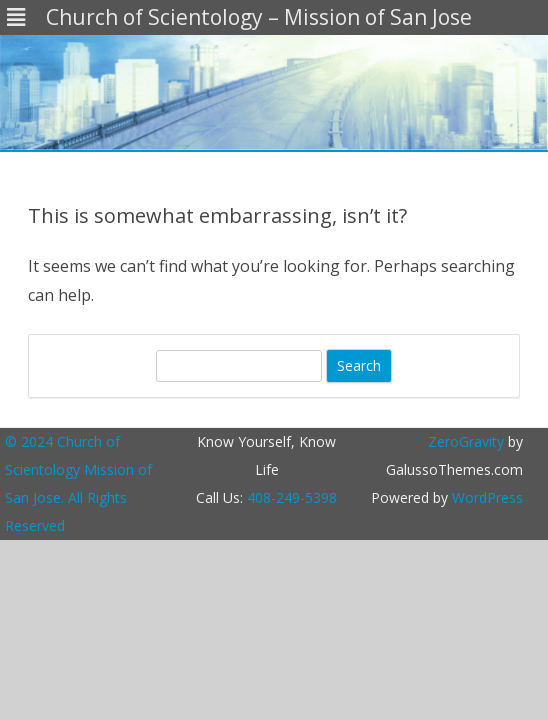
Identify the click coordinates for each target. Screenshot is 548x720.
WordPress (485, 497)
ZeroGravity (466, 441)
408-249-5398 (292, 497)
